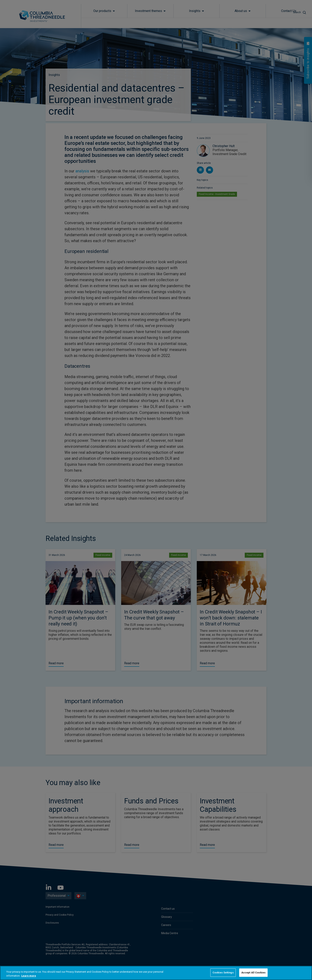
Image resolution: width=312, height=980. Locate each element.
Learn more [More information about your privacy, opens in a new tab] (29, 976)
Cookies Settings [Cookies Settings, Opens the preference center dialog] (223, 973)
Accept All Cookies (253, 973)
